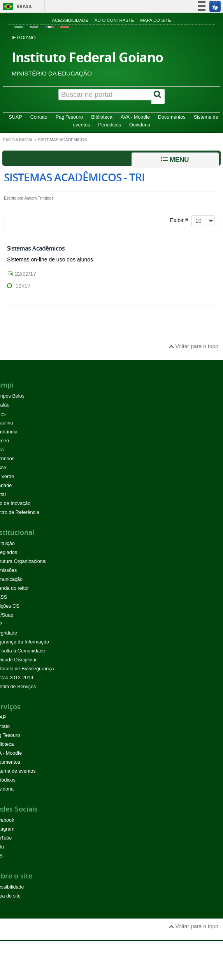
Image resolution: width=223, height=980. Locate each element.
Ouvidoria (140, 125)
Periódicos (110, 125)
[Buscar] (158, 96)
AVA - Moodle (135, 117)
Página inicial (18, 140)
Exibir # (192, 221)
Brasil (17, 6)
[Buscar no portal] (105, 95)
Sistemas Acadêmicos (36, 248)
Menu (175, 160)
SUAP (15, 117)
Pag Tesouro (69, 117)
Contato (39, 117)
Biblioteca (102, 117)
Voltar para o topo (193, 346)
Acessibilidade (70, 20)
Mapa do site (155, 20)
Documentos (172, 117)
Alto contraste (114, 20)
